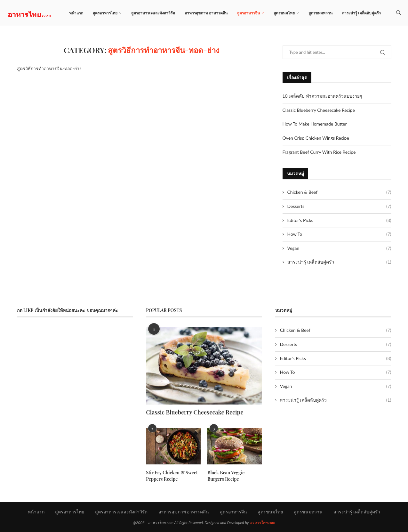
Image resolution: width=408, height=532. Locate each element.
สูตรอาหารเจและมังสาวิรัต (153, 13)
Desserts (339, 206)
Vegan (339, 248)
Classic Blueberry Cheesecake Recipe (319, 110)
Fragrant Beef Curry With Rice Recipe (319, 152)
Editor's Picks (339, 220)
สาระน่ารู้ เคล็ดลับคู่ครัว (361, 13)
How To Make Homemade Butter (315, 124)
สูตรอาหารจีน (248, 13)
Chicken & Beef (339, 192)
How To (339, 234)
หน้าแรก (76, 13)
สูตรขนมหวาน (320, 13)
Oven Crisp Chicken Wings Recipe (316, 138)
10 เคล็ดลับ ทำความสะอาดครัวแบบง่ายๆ (322, 96)
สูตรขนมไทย (284, 13)
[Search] (398, 13)
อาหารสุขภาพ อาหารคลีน (206, 13)
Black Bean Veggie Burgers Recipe (235, 476)
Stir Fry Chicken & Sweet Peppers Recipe (172, 476)
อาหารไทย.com (262, 523)
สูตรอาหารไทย (105, 13)
